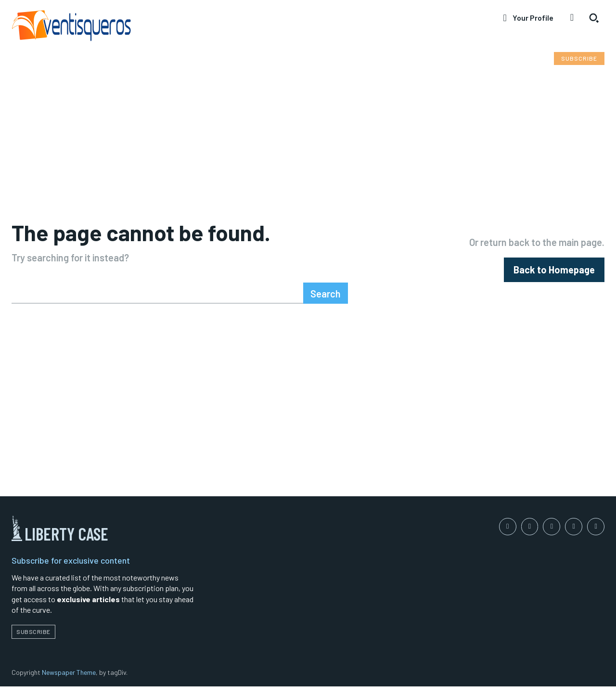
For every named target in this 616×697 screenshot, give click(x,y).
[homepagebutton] (554, 274)
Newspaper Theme (69, 682)
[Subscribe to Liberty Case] (579, 58)
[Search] (326, 301)
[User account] (528, 18)
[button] (594, 18)
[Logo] (154, 27)
